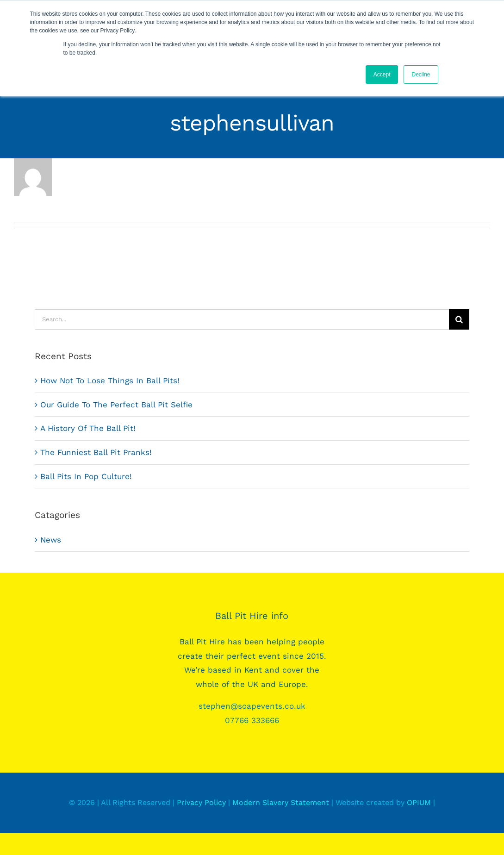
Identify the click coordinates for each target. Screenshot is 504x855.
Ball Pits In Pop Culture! (86, 476)
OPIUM (419, 802)
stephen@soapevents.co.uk (252, 706)
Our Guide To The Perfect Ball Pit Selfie (116, 405)
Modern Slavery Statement (281, 802)
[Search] (459, 319)
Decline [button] (421, 75)
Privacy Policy (201, 802)
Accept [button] (382, 75)
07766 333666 (252, 720)
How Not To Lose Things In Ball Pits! (110, 381)
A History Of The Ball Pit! (88, 428)
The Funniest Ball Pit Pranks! (96, 452)
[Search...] (242, 319)
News (51, 540)
